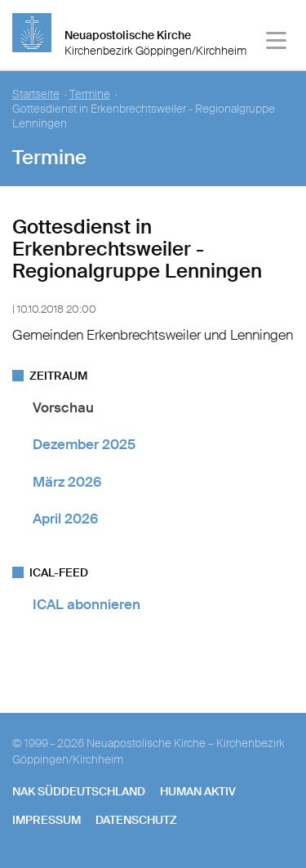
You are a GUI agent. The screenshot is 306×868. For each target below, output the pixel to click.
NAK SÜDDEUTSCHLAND (79, 791)
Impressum (47, 820)
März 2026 (67, 482)
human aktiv (198, 791)
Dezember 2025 (84, 444)
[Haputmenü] (277, 43)
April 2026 (65, 519)
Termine (90, 94)
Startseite (36, 94)
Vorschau (63, 407)
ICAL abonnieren (86, 604)
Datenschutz (136, 820)
